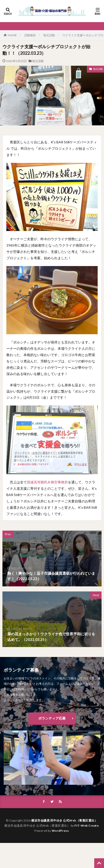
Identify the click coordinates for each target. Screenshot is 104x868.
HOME (12, 35)
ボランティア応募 (52, 718)
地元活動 (49, 35)
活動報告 (30, 35)
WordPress (60, 831)
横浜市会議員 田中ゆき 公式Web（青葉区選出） (64, 820)
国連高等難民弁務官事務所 (47, 482)
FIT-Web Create (87, 826)
